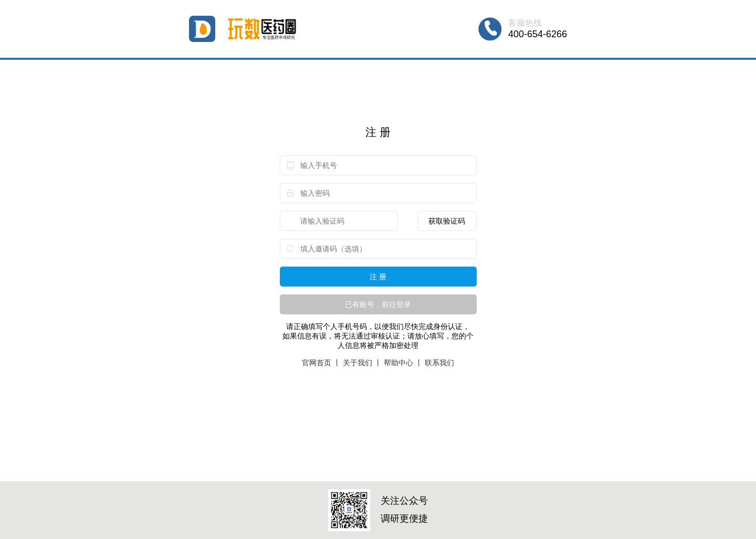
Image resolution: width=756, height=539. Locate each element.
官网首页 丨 (321, 363)
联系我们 (439, 363)
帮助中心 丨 (403, 363)
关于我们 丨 (362, 363)
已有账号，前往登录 (378, 304)
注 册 (378, 277)
